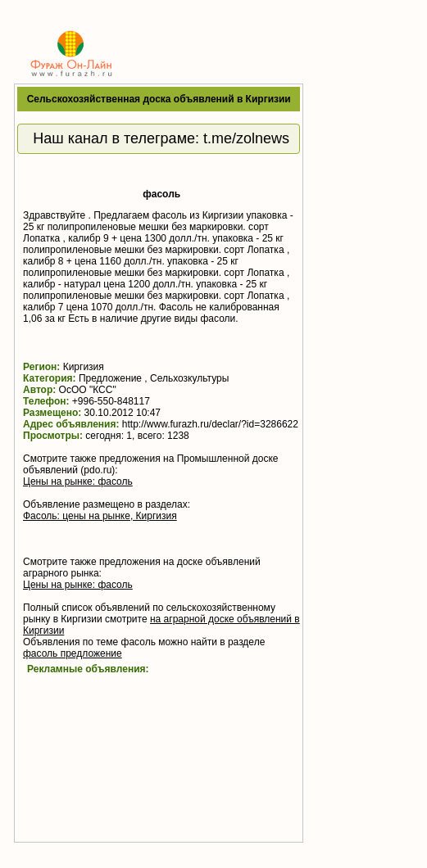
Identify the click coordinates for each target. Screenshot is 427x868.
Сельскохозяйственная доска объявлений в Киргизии (159, 99)
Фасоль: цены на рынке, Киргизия (100, 516)
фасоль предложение (73, 653)
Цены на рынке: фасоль (78, 481)
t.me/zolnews (246, 138)
